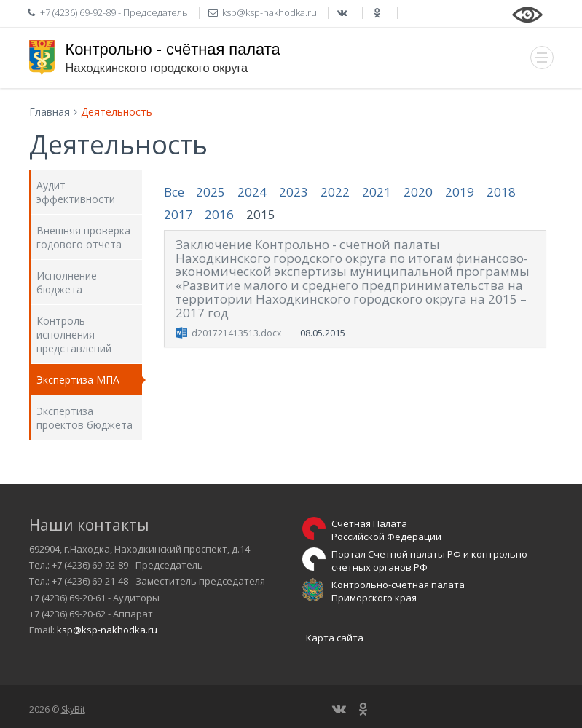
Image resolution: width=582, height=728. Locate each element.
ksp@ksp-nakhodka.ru (107, 630)
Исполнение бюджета (67, 282)
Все (174, 192)
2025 (211, 192)
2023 (294, 192)
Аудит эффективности (76, 192)
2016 (219, 214)
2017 (178, 214)
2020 (418, 192)
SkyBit (73, 709)
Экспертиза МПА (78, 380)
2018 (501, 192)
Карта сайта (335, 638)
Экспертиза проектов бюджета (84, 418)
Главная (50, 112)
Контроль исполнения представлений (74, 335)
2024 (252, 192)
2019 (460, 192)
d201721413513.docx (236, 333)
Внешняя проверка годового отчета (83, 237)
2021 (377, 192)
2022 (335, 192)
